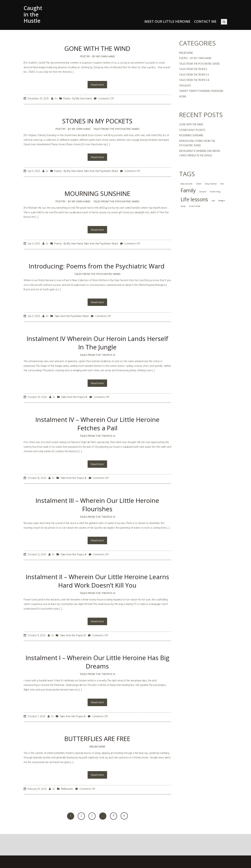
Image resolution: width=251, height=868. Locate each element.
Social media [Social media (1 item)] (195, 206)
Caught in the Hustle (33, 14)
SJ (56, 99)
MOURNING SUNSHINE (191, 136)
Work (183, 97)
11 (113, 816)
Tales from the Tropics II (194, 75)
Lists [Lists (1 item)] (213, 201)
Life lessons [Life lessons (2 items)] (194, 199)
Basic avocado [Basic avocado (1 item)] (187, 184)
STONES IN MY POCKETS (192, 130)
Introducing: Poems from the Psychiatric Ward (197, 143)
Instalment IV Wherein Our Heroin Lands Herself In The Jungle (200, 153)
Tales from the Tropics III (97, 355)
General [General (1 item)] (203, 192)
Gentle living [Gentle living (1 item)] (215, 192)
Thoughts (185, 86)
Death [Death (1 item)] (199, 184)
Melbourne (97, 746)
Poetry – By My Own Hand (195, 58)
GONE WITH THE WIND (191, 125)
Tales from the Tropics (193, 69)
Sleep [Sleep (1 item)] (183, 206)
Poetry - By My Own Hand (97, 56)
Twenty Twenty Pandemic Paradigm (201, 91)
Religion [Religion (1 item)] (222, 201)
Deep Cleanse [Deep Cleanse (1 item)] (211, 184)
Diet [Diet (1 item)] (222, 184)
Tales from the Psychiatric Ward (116, 129)
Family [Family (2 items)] (188, 190)
